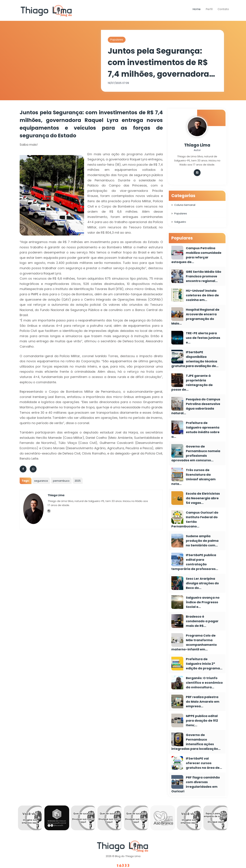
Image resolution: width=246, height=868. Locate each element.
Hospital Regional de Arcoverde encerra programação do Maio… (195, 316)
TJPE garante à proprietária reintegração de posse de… (192, 383)
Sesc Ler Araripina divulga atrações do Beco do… (202, 583)
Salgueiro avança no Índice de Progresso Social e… (203, 602)
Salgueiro (180, 222)
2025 (78, 481)
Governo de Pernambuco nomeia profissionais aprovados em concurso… (196, 453)
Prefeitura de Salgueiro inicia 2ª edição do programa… (204, 664)
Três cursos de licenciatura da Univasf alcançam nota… (193, 477)
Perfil (209, 9)
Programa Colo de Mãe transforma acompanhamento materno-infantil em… (194, 642)
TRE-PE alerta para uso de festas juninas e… (203, 338)
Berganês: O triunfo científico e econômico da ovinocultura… (204, 683)
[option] (30, 819)
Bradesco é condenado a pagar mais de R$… (202, 621)
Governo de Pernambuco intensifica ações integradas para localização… (196, 742)
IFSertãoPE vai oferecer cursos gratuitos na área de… (204, 763)
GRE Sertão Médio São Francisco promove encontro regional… (204, 276)
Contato (223, 9)
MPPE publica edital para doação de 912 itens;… (202, 721)
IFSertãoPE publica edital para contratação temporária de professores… (195, 562)
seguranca (41, 481)
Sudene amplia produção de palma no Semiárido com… (202, 541)
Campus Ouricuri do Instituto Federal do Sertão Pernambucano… (195, 519)
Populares (117, 40)
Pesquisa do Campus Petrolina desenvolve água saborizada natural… (196, 406)
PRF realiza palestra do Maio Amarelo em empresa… (203, 702)
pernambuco (61, 481)
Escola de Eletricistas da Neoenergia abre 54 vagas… (203, 498)
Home (197, 9)
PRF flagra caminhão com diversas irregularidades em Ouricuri (196, 784)
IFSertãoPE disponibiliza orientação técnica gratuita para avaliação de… (195, 359)
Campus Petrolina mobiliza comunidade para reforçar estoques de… (196, 255)
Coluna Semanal (185, 205)
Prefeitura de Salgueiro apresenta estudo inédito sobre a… (195, 430)
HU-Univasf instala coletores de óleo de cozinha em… (202, 295)
